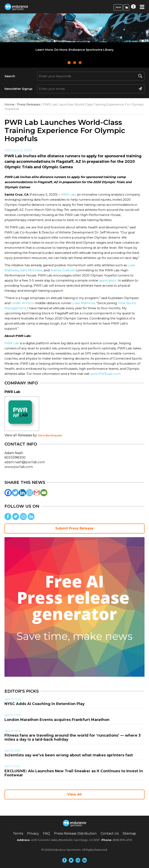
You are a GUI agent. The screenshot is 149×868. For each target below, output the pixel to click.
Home (9, 104)
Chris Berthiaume (50, 435)
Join (118, 7)
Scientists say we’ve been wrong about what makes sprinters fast (69, 755)
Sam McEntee (31, 270)
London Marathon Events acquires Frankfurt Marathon (57, 720)
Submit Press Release (74, 528)
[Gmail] (37, 493)
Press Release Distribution (75, 833)
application (108, 280)
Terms (18, 833)
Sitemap (129, 833)
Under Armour (23, 303)
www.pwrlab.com (19, 467)
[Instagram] (29, 493)
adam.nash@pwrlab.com (25, 462)
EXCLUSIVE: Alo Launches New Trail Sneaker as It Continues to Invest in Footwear (74, 773)
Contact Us (110, 833)
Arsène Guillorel (63, 270)
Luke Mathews (84, 303)
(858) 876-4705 (122, 840)
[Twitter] (15, 493)
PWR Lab (68, 194)
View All (74, 794)
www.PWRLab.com (105, 374)
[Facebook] (8, 493)
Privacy (33, 833)
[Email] (44, 493)
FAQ (47, 833)
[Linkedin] (22, 493)
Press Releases (29, 104)
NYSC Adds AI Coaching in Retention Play (45, 704)
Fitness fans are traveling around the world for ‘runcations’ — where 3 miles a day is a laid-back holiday (73, 737)
